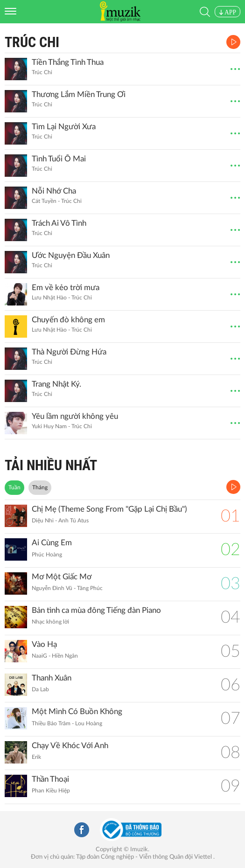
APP (227, 12)
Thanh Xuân (52, 678)
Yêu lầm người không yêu (75, 416)
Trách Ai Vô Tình (59, 223)
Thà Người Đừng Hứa (69, 352)
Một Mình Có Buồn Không (77, 712)
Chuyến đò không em (68, 320)
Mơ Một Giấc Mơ (62, 577)
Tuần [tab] (14, 487)
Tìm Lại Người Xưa (64, 127)
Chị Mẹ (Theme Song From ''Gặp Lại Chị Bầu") (109, 509)
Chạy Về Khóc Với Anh (70, 746)
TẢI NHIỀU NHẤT (51, 465)
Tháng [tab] (40, 487)
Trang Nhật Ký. (56, 384)
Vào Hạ (44, 644)
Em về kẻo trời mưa (66, 288)
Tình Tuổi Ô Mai (59, 159)
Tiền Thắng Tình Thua (68, 62)
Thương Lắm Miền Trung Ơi (79, 94)
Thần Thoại (50, 779)
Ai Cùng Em (52, 543)
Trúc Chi (32, 42)
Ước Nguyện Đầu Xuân (71, 255)
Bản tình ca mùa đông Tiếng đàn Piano (96, 610)
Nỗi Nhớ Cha (54, 191)
